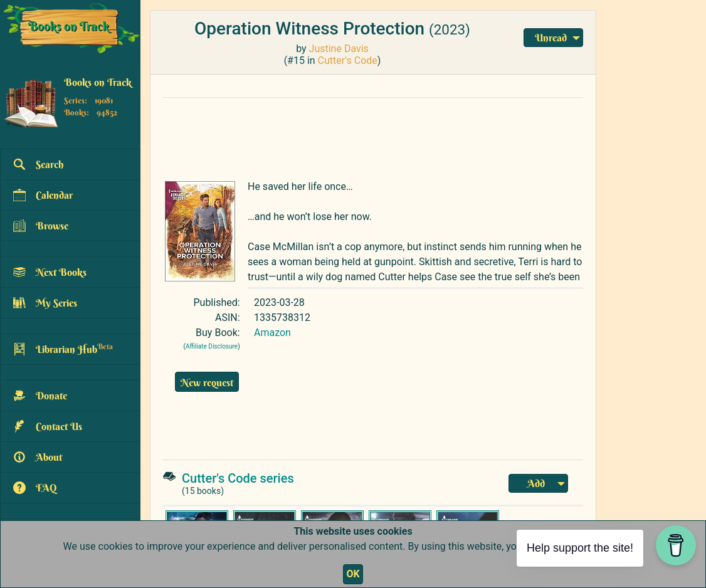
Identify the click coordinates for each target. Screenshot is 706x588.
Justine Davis (339, 49)
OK (353, 574)
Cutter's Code (348, 60)
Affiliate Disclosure (212, 346)
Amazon (272, 333)
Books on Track (98, 82)
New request (207, 382)
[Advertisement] (373, 136)
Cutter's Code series (238, 478)
